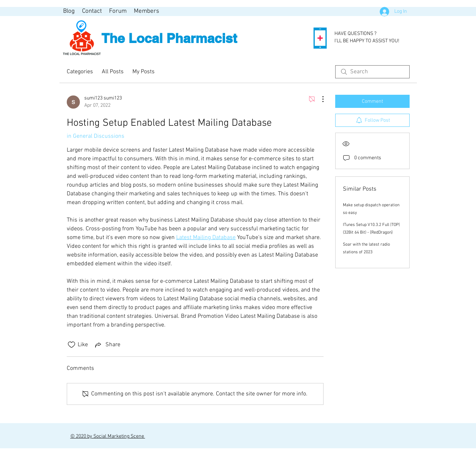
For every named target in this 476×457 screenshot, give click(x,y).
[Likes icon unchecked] (71, 345)
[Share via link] (107, 345)
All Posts (113, 72)
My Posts (144, 72)
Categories (80, 72)
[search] (372, 72)
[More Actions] (319, 99)
